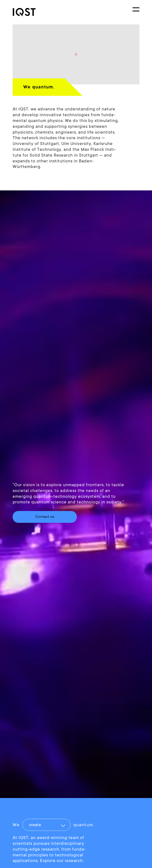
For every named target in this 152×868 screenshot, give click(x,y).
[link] (28, 12)
